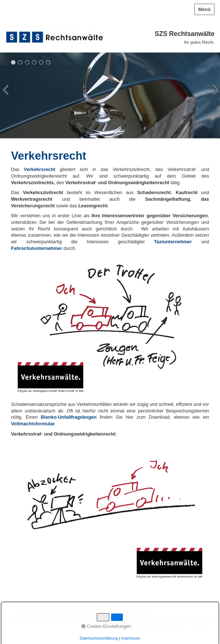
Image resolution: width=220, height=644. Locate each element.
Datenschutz (202, 623)
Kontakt (152, 623)
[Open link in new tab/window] (33, 424)
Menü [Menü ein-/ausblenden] (204, 9)
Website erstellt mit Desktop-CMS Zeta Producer (108, 618)
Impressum (175, 623)
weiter (213, 97)
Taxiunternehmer (173, 242)
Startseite (131, 623)
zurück (7, 97)
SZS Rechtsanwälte (185, 34)
